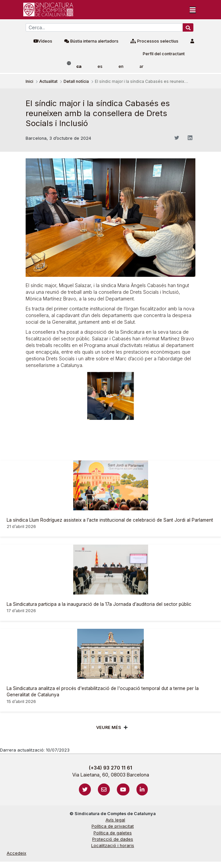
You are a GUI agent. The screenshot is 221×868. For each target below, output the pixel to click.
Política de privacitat (113, 826)
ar (141, 66)
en (121, 66)
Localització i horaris (113, 846)
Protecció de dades (113, 839)
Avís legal (115, 820)
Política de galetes (113, 833)
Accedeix (16, 853)
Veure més (109, 727)
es (100, 66)
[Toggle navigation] (193, 10)
